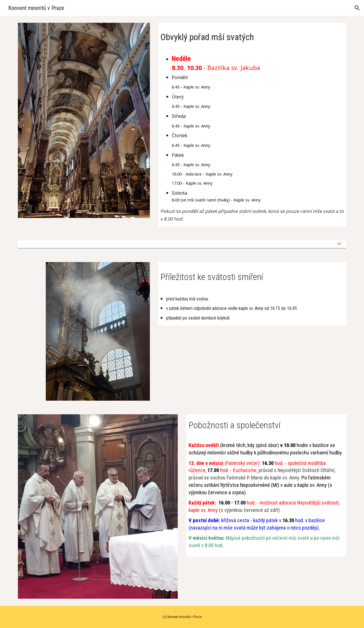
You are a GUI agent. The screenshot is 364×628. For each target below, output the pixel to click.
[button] (357, 8)
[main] (252, 36)
